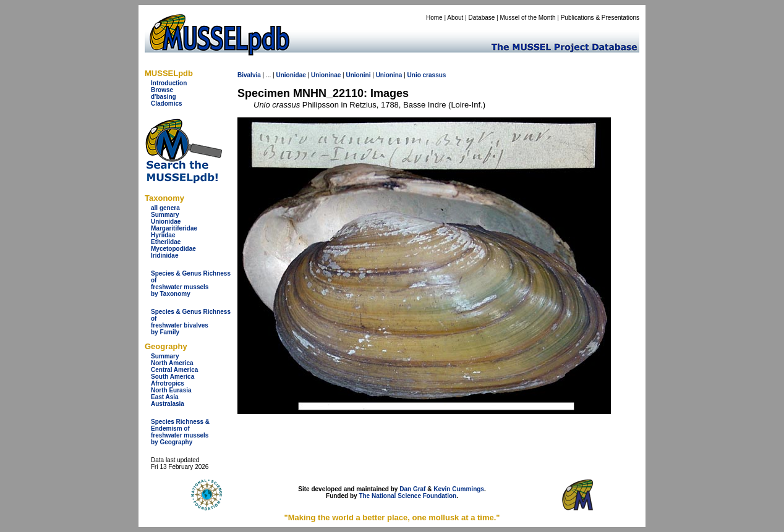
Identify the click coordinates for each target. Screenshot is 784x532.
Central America (174, 370)
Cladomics (167, 103)
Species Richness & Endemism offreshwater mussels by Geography (180, 432)
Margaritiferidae (174, 228)
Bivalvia (249, 75)
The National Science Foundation (407, 496)
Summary (165, 215)
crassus (435, 75)
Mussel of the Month (528, 18)
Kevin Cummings (459, 489)
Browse (162, 90)
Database (482, 18)
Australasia (168, 404)
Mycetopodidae (173, 249)
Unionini (358, 75)
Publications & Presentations (600, 18)
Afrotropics (168, 383)
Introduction (169, 83)
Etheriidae (166, 242)
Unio (414, 75)
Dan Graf (412, 489)
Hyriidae (163, 235)
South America (173, 377)
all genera (165, 208)
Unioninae (326, 75)
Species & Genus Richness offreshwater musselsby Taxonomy (191, 284)
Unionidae (166, 222)
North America (172, 363)
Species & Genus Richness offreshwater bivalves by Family (191, 322)
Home (434, 18)
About (455, 18)
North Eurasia (171, 390)
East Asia (165, 397)
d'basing (164, 97)
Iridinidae (164, 255)
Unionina (389, 75)
